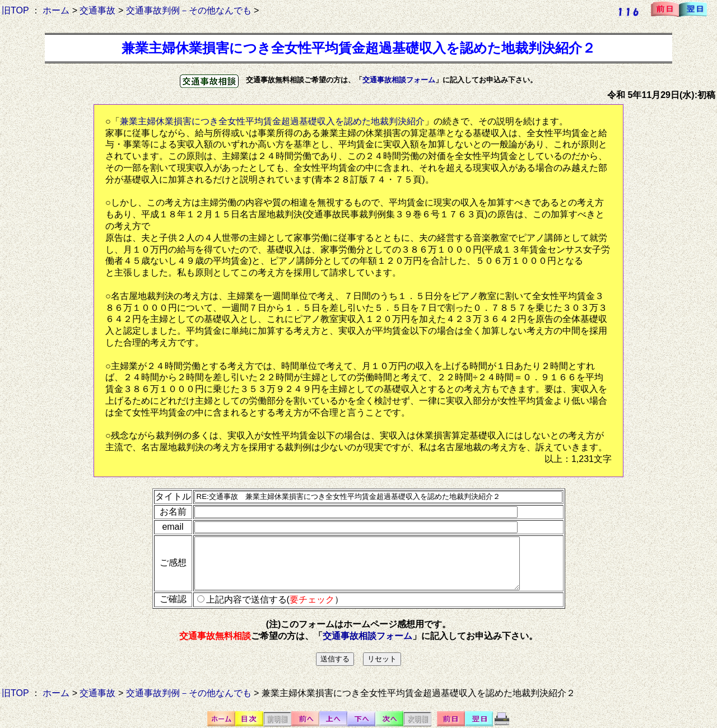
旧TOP (15, 10)
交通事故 (97, 10)
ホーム (56, 10)
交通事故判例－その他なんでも (189, 10)
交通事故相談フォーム (399, 80)
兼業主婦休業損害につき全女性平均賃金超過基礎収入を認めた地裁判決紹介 (272, 121)
